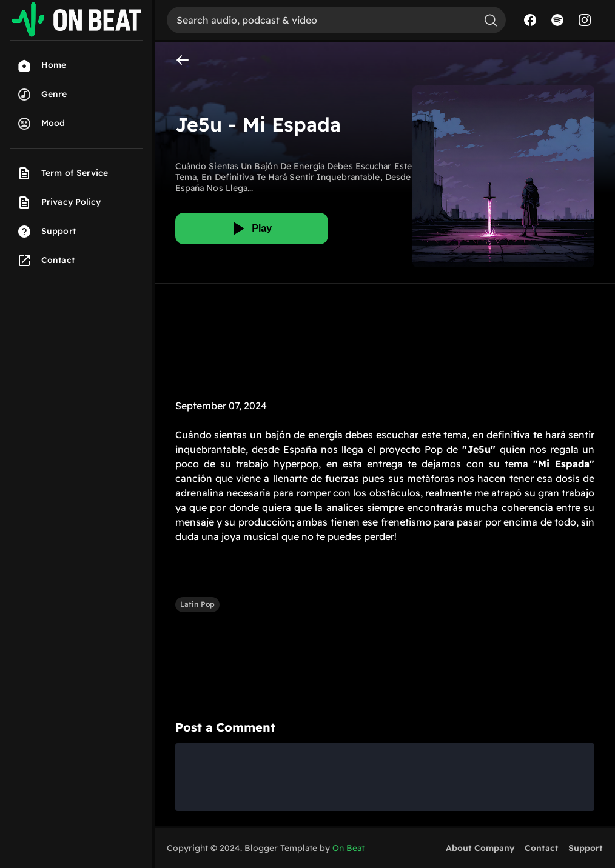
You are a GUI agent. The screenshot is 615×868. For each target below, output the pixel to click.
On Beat (348, 848)
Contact (542, 848)
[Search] (321, 20)
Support (586, 848)
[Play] (252, 229)
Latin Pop (197, 604)
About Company (480, 848)
